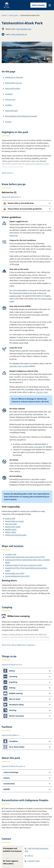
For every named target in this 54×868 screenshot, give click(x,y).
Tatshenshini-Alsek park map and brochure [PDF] (25, 557)
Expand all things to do (12, 665)
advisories (14, 236)
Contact (8, 122)
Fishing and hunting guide (16, 535)
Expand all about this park (13, 766)
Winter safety (11, 532)
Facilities (9, 105)
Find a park (13, 15)
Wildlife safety (11, 529)
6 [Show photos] (49, 59)
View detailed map (24, 29)
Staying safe (10, 518)
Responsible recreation (15, 521)
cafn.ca (30, 856)
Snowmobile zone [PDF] (15, 573)
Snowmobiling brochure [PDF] (17, 576)
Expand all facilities (11, 735)
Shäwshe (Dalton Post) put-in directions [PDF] (24, 565)
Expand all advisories (11, 197)
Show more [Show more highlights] (8, 173)
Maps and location (13, 88)
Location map (11, 554)
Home (4, 15)
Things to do (10, 100)
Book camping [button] (38, 5)
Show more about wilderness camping (19, 645)
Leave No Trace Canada (19, 366)
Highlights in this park (14, 77)
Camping (9, 94)
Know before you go (13, 83)
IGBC (48, 335)
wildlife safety (18, 343)
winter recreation (35, 447)
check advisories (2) (19, 34)
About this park (11, 111)
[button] (50, 5)
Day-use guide (11, 524)
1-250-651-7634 (41, 392)
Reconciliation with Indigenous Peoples (21, 116)
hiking (42, 262)
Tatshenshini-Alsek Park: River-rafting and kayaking (29, 640)
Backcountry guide (13, 527)
